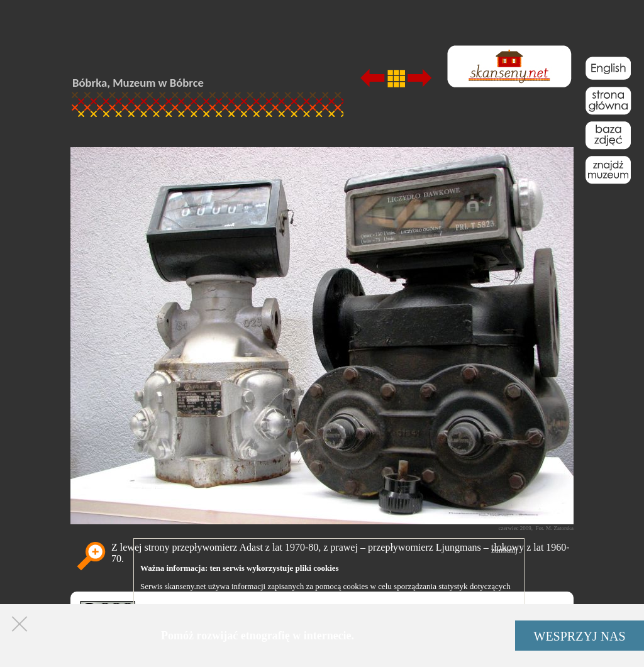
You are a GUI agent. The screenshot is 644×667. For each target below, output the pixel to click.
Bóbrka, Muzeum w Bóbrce (138, 83)
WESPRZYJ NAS (580, 636)
